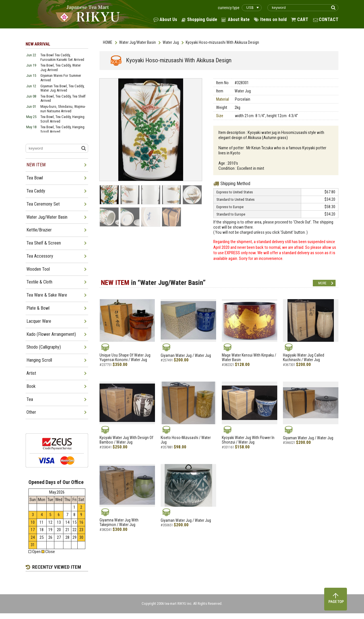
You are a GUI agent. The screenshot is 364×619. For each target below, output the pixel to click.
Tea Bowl (35, 178)
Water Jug (171, 42)
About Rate (239, 19)
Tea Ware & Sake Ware (47, 295)
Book (31, 386)
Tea (30, 399)
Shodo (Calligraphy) (44, 347)
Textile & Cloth (39, 282)
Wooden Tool (38, 269)
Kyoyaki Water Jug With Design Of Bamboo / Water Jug (126, 440)
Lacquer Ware (39, 321)
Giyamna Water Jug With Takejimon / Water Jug (119, 522)
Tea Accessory (40, 256)
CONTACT (329, 19)
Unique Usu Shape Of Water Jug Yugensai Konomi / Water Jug (125, 358)
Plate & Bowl (38, 308)
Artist (31, 373)
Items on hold (273, 19)
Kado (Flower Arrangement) (51, 334)
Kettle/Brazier (39, 230)
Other (31, 412)
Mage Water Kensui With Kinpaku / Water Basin (249, 358)
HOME (108, 42)
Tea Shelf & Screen (44, 243)
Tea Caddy (36, 191)
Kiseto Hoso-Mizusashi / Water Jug (186, 440)
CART (303, 19)
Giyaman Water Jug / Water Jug (186, 355)
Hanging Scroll (39, 360)
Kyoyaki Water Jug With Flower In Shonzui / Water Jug (248, 440)
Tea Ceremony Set (43, 204)
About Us (168, 19)
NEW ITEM (36, 165)
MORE (322, 283)
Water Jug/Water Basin (137, 42)
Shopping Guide (202, 19)
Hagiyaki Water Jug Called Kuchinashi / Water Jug (304, 358)
